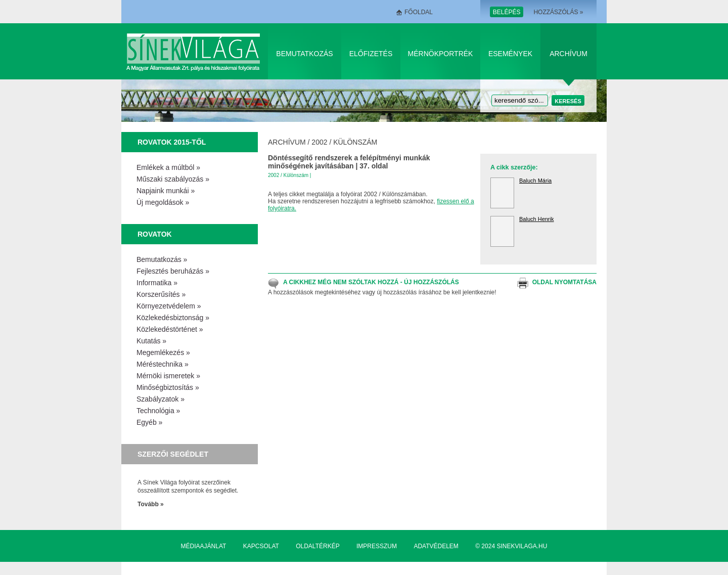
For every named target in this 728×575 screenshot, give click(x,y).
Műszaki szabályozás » (173, 179)
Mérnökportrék (441, 54)
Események (510, 54)
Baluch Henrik (536, 219)
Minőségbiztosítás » (168, 387)
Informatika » (157, 283)
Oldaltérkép (317, 546)
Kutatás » (151, 341)
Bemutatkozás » (162, 259)
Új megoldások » (163, 202)
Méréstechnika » (163, 364)
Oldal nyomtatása (564, 282)
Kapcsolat (261, 546)
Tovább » (151, 504)
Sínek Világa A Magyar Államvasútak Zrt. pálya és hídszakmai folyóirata (195, 51)
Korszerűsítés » (161, 294)
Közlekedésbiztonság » (173, 318)
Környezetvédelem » (169, 306)
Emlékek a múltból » (168, 167)
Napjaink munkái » (166, 191)
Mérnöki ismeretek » (168, 376)
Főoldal (419, 12)
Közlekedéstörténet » (170, 329)
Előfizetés (371, 54)
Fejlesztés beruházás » (173, 271)
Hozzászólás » (558, 12)
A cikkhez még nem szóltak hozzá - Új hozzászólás (371, 282)
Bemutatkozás (304, 54)
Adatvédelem (436, 546)
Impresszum (377, 546)
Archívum (568, 54)
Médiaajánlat (204, 546)
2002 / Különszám (344, 142)
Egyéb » (149, 422)
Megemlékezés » (163, 352)
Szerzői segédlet (173, 454)
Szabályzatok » (161, 399)
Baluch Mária (535, 181)
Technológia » (158, 411)
